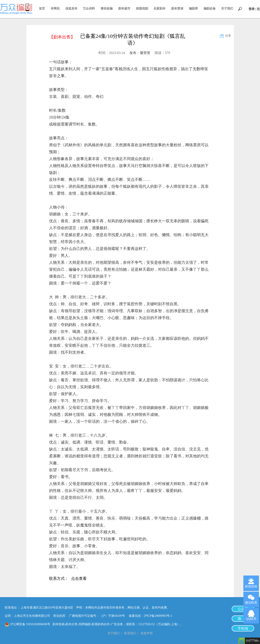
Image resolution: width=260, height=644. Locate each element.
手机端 (243, 628)
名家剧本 (160, 9)
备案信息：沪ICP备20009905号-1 (151, 616)
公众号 (243, 609)
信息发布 (71, 9)
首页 (42, 9)
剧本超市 (124, 9)
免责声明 (147, 633)
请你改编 (107, 9)
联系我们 (130, 633)
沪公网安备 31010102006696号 (30, 624)
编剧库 (193, 9)
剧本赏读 (177, 9)
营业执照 (59, 616)
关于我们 (227, 9)
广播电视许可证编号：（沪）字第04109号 (98, 616)
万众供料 (89, 9)
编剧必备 (210, 9)
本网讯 (55, 9)
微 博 (243, 619)
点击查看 (79, 579)
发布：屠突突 (140, 53)
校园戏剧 (142, 9)
